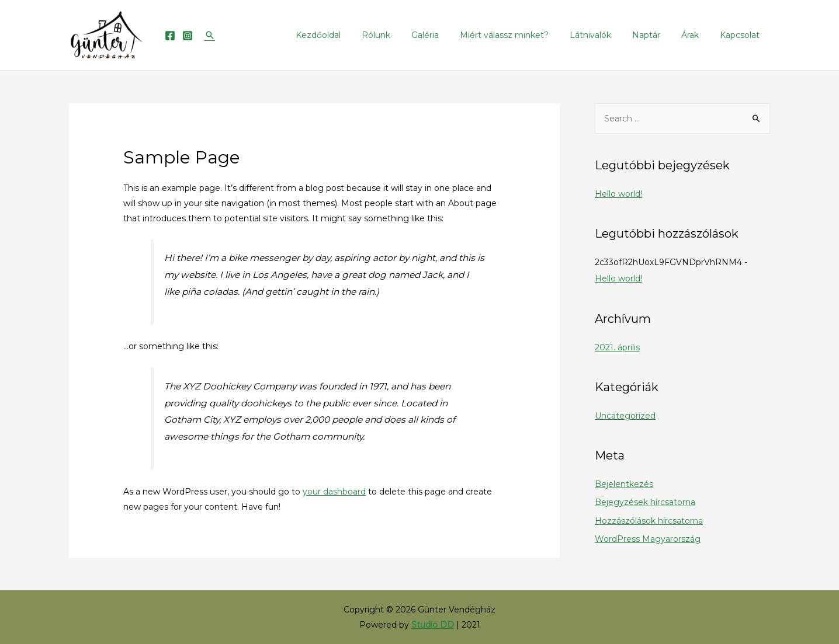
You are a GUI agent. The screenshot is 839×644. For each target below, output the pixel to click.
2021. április (617, 347)
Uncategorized (625, 416)
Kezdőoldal (353, 35)
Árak (697, 35)
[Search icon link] (210, 35)
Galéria (451, 35)
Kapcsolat (742, 35)
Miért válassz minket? (525, 35)
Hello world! (618, 194)
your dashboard (334, 492)
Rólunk (406, 35)
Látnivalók (607, 35)
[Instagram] (188, 36)
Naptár (658, 35)
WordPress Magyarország (648, 539)
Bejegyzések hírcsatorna (645, 502)
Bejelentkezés (624, 484)
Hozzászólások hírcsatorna (649, 521)
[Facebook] (170, 36)
